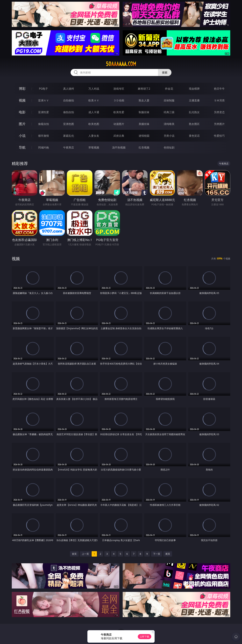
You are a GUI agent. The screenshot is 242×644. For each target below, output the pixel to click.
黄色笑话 (194, 136)
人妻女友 (94, 136)
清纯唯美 (169, 124)
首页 (74, 554)
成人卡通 (94, 112)
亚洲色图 (69, 124)
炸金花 (169, 89)
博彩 (22, 89)
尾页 (168, 554)
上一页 (85, 554)
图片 (22, 124)
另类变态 (219, 112)
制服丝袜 (144, 112)
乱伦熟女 (194, 112)
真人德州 (69, 89)
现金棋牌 (194, 89)
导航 (22, 147)
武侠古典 (119, 136)
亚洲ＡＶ (44, 100)
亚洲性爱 (44, 112)
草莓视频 (94, 147)
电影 (22, 112)
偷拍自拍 (69, 112)
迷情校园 (144, 136)
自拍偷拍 (69, 100)
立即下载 (145, 637)
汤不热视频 (119, 147)
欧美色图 (94, 124)
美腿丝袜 (144, 124)
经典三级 (169, 112)
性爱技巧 (219, 136)
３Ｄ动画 (119, 100)
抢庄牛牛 (219, 89)
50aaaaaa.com (121, 64)
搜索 (165, 72)
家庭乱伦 (69, 136)
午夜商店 (69, 147)
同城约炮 (44, 147)
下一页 (157, 554)
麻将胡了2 (144, 89)
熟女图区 (194, 124)
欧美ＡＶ (94, 100)
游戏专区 (119, 89)
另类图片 (219, 124)
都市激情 (44, 136)
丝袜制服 (169, 100)
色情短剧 (169, 147)
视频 (22, 100)
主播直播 (194, 100)
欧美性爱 (119, 112)
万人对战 (94, 89)
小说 (22, 136)
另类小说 (169, 136)
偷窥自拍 (44, 124)
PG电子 (43, 89)
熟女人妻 (144, 100)
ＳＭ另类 (219, 100)
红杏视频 (144, 147)
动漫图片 (119, 124)
